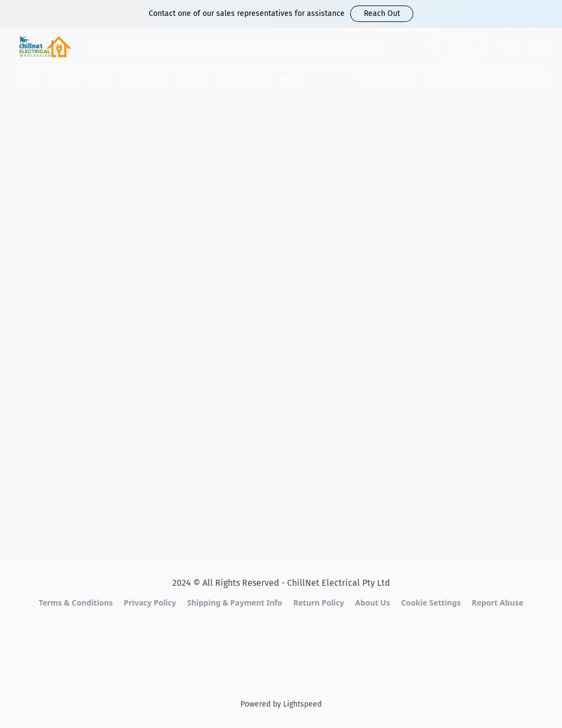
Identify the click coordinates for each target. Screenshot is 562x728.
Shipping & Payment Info (235, 603)
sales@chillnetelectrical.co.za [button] (488, 79)
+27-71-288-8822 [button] (386, 79)
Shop (99, 79)
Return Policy (319, 603)
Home (28, 79)
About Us (373, 603)
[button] (382, 14)
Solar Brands (243, 79)
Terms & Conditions (75, 603)
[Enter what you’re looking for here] (236, 47)
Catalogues (147, 79)
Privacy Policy (150, 603)
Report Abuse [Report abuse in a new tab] (497, 603)
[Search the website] (367, 46)
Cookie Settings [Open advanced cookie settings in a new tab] (431, 603)
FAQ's (290, 79)
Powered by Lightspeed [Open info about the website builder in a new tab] (281, 704)
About (63, 79)
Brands (193, 79)
